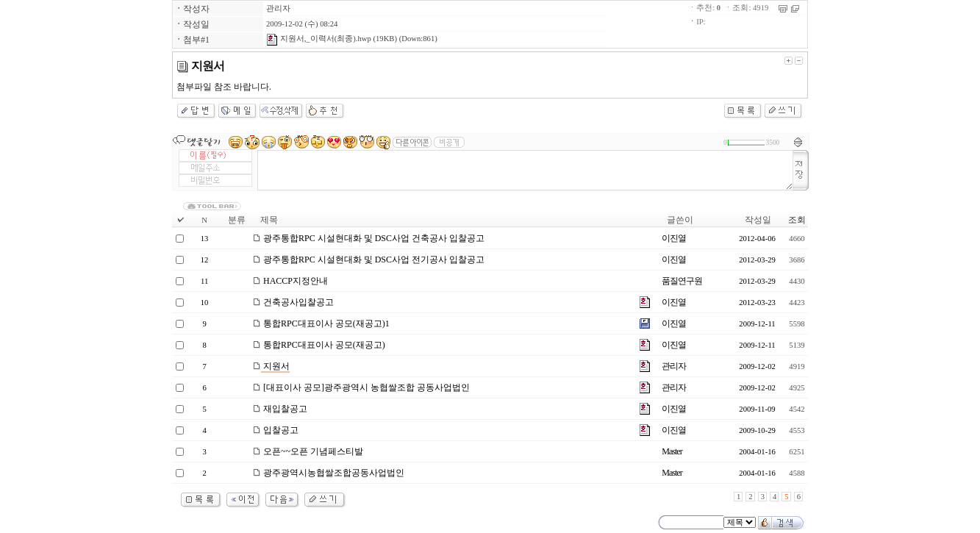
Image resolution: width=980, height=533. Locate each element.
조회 (797, 220)
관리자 (278, 8)
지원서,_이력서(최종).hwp (319, 39)
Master (672, 451)
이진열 (674, 238)
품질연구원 (682, 281)
